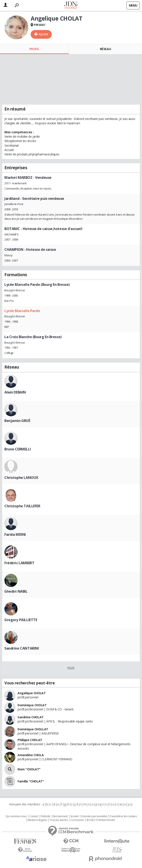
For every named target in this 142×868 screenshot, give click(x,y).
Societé (75, 816)
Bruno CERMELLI (18, 449)
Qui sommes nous (16, 816)
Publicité (46, 816)
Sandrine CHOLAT (31, 717)
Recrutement (60, 816)
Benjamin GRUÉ (17, 421)
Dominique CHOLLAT (33, 729)
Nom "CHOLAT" (29, 769)
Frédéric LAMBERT (19, 563)
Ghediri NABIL (16, 591)
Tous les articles (59, 820)
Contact (34, 816)
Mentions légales (37, 820)
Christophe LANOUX (21, 478)
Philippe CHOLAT (30, 740)
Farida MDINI (15, 534)
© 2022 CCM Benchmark (101, 820)
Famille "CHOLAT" (31, 781)
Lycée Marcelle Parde (22, 311)
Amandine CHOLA (31, 755)
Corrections (77, 820)
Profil (34, 49)
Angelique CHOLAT (32, 693)
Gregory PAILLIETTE (21, 620)
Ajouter (43, 34)
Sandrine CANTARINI (22, 648)
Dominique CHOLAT (32, 705)
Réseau (105, 49)
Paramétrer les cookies (123, 816)
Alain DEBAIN (15, 392)
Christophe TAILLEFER (22, 506)
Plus (71, 668)
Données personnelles (94, 816)
